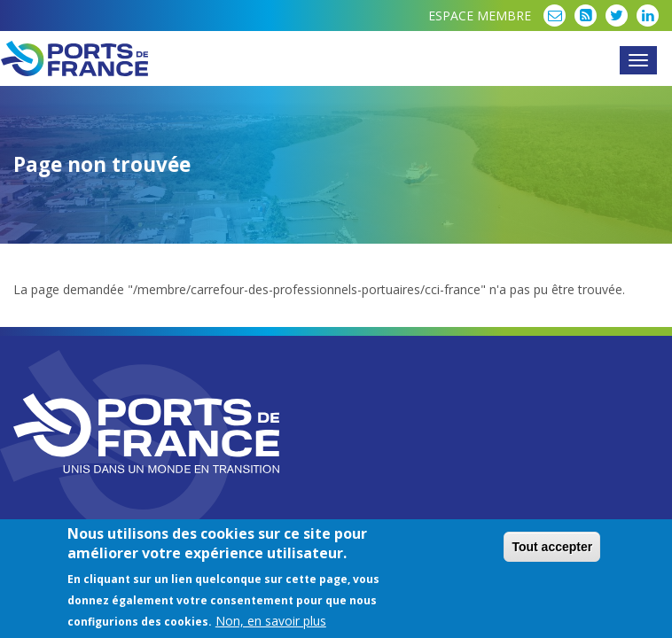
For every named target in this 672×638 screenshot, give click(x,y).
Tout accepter (552, 549)
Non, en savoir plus (271, 622)
